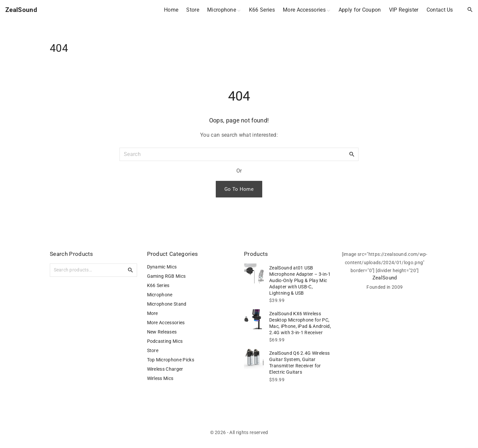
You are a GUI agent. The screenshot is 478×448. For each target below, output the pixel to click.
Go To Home (239, 189)
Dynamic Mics (162, 267)
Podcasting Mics (165, 341)
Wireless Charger (165, 369)
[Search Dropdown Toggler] (470, 10)
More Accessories (166, 323)
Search (130, 270)
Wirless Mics (160, 378)
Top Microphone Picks (171, 360)
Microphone (160, 295)
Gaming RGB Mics (166, 276)
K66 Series (158, 285)
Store (153, 350)
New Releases (162, 332)
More (153, 313)
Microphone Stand (167, 304)
